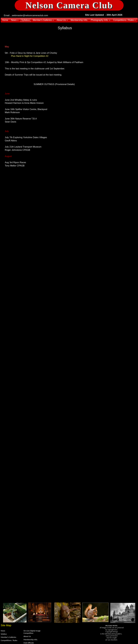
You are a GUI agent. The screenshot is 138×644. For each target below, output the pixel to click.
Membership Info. (31, 640)
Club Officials (29, 643)
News (3, 631)
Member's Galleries (9, 637)
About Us (27, 636)
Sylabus (4, 634)
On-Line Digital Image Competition (32, 632)
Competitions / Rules (9, 640)
